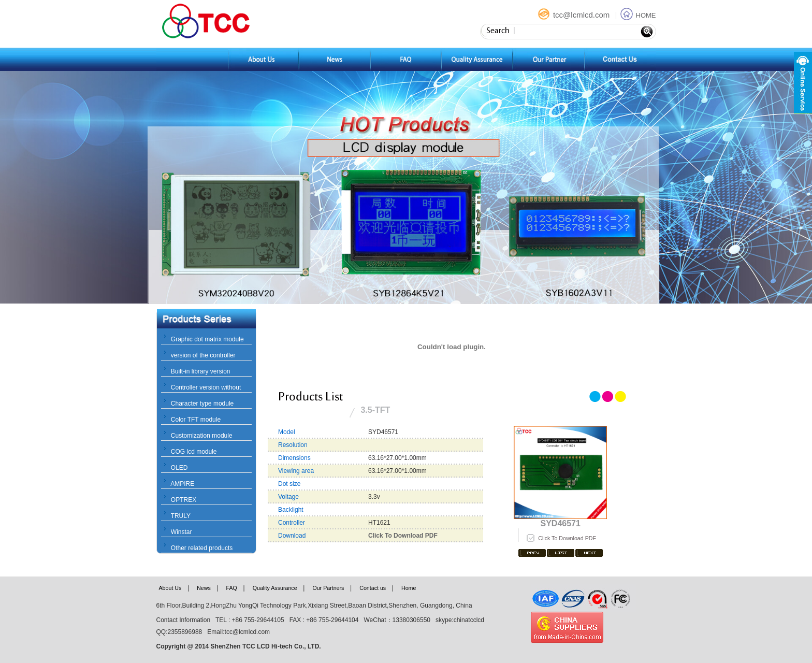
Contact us (373, 588)
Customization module (202, 436)
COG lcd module (194, 452)
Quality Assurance (275, 588)
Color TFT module (196, 420)
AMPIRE (182, 484)
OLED (179, 468)
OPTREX (184, 500)
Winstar (182, 532)
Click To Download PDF (567, 538)
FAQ (232, 588)
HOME (638, 15)
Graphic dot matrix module (207, 339)
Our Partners (328, 588)
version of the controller (203, 355)
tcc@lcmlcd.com (575, 15)
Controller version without (206, 387)
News (204, 588)
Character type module (202, 403)
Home (409, 588)
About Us (170, 588)
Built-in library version (201, 371)
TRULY (181, 516)
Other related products (202, 548)
